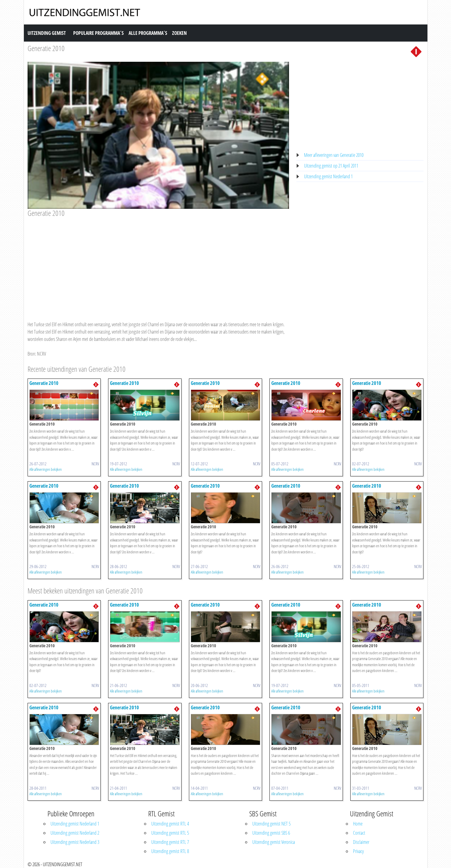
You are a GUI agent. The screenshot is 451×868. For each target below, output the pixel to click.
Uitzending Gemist (47, 33)
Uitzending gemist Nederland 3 (75, 842)
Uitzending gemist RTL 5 (170, 833)
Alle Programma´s (148, 33)
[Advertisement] (158, 263)
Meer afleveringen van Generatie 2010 (334, 155)
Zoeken (179, 33)
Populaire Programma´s (98, 33)
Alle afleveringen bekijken (46, 469)
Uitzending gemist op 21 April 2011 (331, 166)
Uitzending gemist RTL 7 (170, 842)
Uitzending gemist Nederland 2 (75, 833)
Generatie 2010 (46, 48)
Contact (359, 833)
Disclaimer (361, 842)
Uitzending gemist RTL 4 (170, 824)
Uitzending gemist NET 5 (271, 824)
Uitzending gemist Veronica (274, 842)
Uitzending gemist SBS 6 (271, 833)
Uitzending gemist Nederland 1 (328, 176)
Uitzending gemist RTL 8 (170, 851)
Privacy (358, 851)
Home (358, 824)
